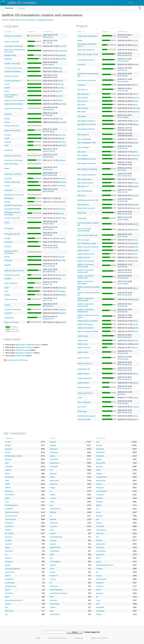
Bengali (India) (10, 55)
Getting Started (15, 20)
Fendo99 (9, 466)
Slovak (7, 257)
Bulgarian (8, 59)
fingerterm (81, 85)
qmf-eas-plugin (83, 240)
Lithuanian (9, 190)
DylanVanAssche (12, 512)
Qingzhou (9, 562)
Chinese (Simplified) (13, 71)
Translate (21, 8)
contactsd (81, 64)
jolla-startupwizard (85, 191)
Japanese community (13, 174)
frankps (61, 209)
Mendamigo (48, 110)
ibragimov (47, 284)
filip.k (98, 558)
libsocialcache (83, 205)
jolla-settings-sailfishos (86, 175)
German (8, 135)
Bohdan (62, 313)
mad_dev (54, 526)
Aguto (7, 498)
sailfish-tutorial (83, 374)
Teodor (53, 607)
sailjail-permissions (85, 393)
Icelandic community (13, 156)
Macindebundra (50, 175)
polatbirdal (48, 306)
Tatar (6, 291)
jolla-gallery (82, 116)
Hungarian (9, 150)
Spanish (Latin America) (14, 271)
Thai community (11, 299)
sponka (61, 260)
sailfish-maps (83, 336)
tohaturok (62, 51)
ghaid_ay (9, 491)
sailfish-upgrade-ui (85, 378)
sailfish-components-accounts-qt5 (86, 266)
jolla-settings (82, 155)
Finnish (7, 119)
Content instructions (12, 81)
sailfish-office (83, 352)
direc (135, 419)
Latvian (7, 186)
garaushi (9, 449)
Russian (8, 247)
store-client (82, 407)
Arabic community (12, 42)
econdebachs (49, 272)
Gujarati (8, 142)
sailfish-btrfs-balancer (86, 261)
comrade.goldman (12, 569)
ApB (7, 463)
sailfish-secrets (83, 358)
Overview (9, 8)
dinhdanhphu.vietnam (14, 456)
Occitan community (12, 218)
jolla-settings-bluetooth (86, 163)
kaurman (9, 537)
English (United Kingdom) (15, 100)
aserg (52, 502)
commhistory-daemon (86, 60)
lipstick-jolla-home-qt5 (86, 208)
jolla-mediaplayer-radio (87, 143)
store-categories (84, 402)
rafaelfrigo (48, 235)
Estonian (8, 114)
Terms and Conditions (99, 638)
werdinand (48, 115)
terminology (82, 411)
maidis (136, 98)
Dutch (7, 91)
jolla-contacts (83, 108)
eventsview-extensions (87, 80)
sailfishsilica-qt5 (84, 369)
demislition (122, 236)
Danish (7, 88)
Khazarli (62, 46)
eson (7, 502)
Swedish (8, 279)
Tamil (6, 288)
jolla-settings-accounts (86, 159)
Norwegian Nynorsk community (12, 213)
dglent (61, 138)
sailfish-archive (83, 250)
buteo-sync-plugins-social (88, 54)
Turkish (7, 305)
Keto (60, 81)
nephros (62, 104)
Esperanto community (13, 109)
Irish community (11, 164)
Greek (7, 138)
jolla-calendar (83, 98)
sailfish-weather (84, 387)
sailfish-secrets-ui (84, 363)
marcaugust (48, 64)
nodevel (53, 540)
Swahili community (12, 275)
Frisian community (12, 126)
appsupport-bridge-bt (86, 50)
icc (51, 491)
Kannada (8, 179)
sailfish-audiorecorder (86, 254)
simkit (80, 398)
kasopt (53, 572)
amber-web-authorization (87, 36)
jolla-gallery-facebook (86, 129)
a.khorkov (100, 495)
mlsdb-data (82, 218)
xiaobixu (99, 502)
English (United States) (14, 104)
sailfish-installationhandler (88, 331)
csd (79, 69)
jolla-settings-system (86, 183)
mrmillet (8, 540)
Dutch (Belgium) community (11, 96)
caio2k (8, 576)
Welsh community (12, 322)
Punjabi (7, 238)
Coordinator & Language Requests (39, 20)
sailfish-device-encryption (88, 321)
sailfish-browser (84, 257)
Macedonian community (14, 195)
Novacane (48, 37)
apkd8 (80, 40)
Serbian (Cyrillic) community (11, 252)
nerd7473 (47, 300)
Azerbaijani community (14, 46)
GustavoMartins (11, 516)
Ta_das (8, 442)
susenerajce (10, 583)
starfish (53, 533)
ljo (59, 279)
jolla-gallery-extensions (87, 124)
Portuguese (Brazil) (12, 234)
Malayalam (9, 198)
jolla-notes (81, 152)
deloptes (62, 59)
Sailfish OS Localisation (22, 3)
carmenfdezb (49, 266)
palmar (8, 565)
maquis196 (48, 157)
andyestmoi (48, 319)
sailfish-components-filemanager (86, 282)
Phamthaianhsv (11, 505)
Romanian (9, 242)
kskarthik (100, 583)
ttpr (97, 537)
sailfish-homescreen (85, 328)
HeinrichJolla (10, 519)
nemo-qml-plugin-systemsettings (84, 230)
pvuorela (122, 170)
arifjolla (8, 470)
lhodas (61, 257)
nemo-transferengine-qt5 (87, 235)
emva (98, 512)
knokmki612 (10, 495)
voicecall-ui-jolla (84, 419)
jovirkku (121, 394)
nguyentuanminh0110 (14, 600)
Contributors (79, 638)
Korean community (12, 182)
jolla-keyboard (83, 135)
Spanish (8, 265)
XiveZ (7, 484)
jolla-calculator (83, 94)
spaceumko (55, 463)
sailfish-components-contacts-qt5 (86, 277)
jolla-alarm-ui (83, 90)
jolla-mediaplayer (84, 139)
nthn (60, 91)
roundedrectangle (51, 248)
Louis (61, 88)
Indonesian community (13, 160)
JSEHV (8, 488)
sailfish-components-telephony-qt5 (86, 299)
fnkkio (98, 470)
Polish (7, 223)
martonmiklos (49, 151)
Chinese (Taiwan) (11, 76)
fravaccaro (48, 169)
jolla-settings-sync (85, 179)
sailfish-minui (83, 344)
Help (38, 638)
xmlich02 (100, 586)
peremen (62, 182)
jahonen (62, 142)
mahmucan (123, 91)
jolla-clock (81, 105)
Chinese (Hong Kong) (13, 68)
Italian (7, 168)
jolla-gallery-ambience (86, 121)
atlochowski (48, 224)
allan (7, 481)
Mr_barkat (48, 43)
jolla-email (81, 112)
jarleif (61, 213)
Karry (61, 84)
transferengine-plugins (86, 416)
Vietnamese (9, 318)
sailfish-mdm (82, 341)
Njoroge (62, 275)
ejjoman (53, 519)
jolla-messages (83, 147)
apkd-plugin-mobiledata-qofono (28, 345)
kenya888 (54, 466)
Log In (131, 3)
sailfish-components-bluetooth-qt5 (86, 271)
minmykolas (48, 191)
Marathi (7, 202)
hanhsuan (122, 70)
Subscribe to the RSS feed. (16, 360)
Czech (7, 84)
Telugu (7, 295)
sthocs (8, 590)
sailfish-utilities (83, 383)
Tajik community (11, 283)
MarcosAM (100, 463)
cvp (6, 614)
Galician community (12, 130)
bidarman (54, 576)
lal (59, 198)
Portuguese (9, 228)
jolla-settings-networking (87, 169)
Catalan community (12, 63)
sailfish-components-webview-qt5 (86, 311)
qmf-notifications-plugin (87, 243)
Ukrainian (8, 313)
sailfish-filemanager (85, 324)
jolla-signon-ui (83, 186)
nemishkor (54, 459)
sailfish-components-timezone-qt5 (86, 305)
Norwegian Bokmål (12, 209)
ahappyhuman (11, 586)
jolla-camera (82, 101)
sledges (62, 55)
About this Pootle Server (57, 638)
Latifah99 (9, 509)
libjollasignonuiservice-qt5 (88, 200)
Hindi (6, 145)
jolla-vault (81, 195)
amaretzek (48, 229)
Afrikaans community (13, 36)
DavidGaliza (48, 131)
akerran (53, 544)
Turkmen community (13, 310)
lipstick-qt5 (82, 213)
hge (60, 68)
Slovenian (8, 260)
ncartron (62, 122)
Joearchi (9, 544)
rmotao (8, 604)
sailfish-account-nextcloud (88, 247)
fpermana (54, 449)
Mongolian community (13, 205)
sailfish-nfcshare (84, 348)
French (7, 122)
